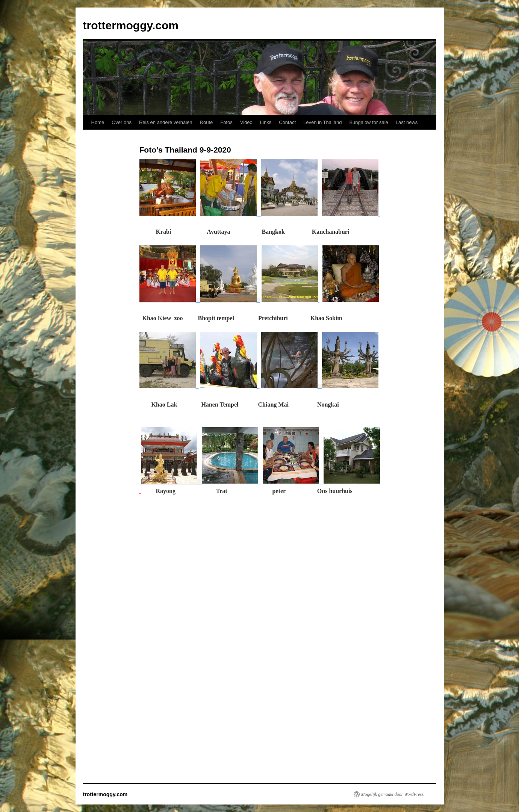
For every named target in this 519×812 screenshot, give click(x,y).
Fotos (226, 122)
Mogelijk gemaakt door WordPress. (393, 794)
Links (266, 122)
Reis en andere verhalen (166, 122)
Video (246, 122)
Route (207, 122)
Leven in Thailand (322, 122)
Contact (287, 122)
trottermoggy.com (131, 25)
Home (98, 122)
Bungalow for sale (368, 122)
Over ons (122, 122)
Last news (407, 122)
